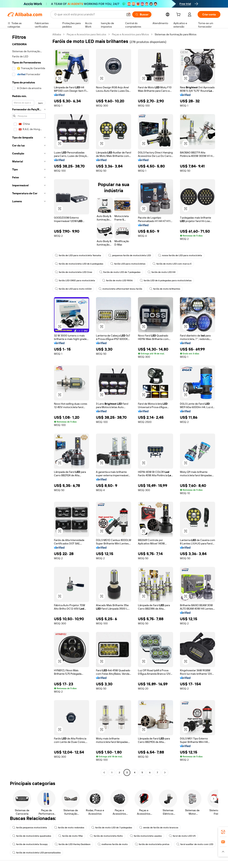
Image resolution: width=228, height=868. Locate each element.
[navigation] (29, 404)
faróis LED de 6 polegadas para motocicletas (166, 280)
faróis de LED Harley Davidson (73, 844)
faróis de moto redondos (69, 828)
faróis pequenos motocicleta (30, 828)
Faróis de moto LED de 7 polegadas (120, 272)
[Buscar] (142, 14)
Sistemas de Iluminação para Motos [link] (176, 34)
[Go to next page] (165, 772)
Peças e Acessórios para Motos (130, 34)
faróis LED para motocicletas (128, 264)
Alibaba (57, 34)
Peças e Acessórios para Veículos (86, 34)
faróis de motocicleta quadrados (32, 836)
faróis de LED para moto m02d (73, 289)
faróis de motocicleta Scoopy (30, 844)
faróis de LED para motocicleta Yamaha (78, 255)
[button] (128, 14)
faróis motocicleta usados (146, 836)
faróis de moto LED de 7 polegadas (112, 828)
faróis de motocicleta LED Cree (74, 272)
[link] (223, 832)
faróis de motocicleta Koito (106, 836)
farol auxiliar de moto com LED (195, 844)
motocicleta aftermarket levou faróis (120, 289)
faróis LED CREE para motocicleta (75, 280)
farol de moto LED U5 (182, 836)
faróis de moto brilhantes (165, 289)
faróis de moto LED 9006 (117, 280)
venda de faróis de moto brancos (159, 828)
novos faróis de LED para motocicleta (180, 255)
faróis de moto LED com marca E (172, 264)
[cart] (179, 15)
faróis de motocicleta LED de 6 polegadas (79, 264)
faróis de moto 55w (70, 836)
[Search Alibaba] (89, 14)
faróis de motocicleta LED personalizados (36, 853)
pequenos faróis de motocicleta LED (130, 255)
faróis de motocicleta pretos (152, 844)
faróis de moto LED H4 (161, 272)
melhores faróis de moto (113, 844)
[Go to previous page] (104, 772)
